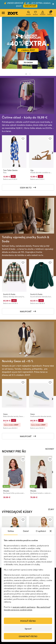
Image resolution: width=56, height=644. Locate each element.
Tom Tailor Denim (10, 170)
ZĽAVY (51, 509)
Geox (5, 414)
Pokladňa (50, 13)
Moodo (6, 491)
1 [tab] (26, 74)
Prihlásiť (43, 13)
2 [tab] (30, 74)
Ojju (32, 170)
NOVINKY (50, 449)
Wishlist (35, 13)
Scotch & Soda (9, 294)
